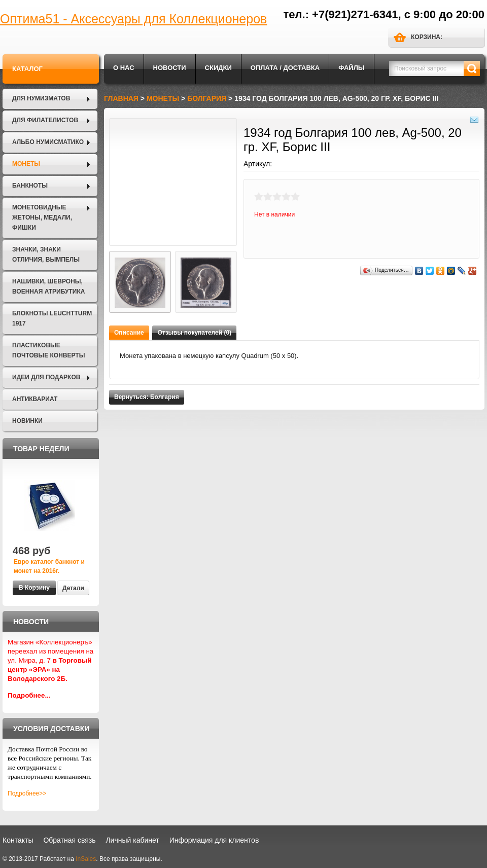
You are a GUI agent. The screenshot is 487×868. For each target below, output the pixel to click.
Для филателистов (45, 120)
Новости (170, 68)
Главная (121, 98)
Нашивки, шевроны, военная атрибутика (48, 286)
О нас (124, 68)
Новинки (27, 421)
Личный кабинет (132, 840)
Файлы (351, 68)
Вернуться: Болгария (147, 397)
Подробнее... (29, 695)
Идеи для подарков (46, 377)
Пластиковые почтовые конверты (48, 350)
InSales (86, 859)
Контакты (18, 840)
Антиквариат (35, 399)
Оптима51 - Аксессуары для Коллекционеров (133, 19)
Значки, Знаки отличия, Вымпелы (46, 255)
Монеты (26, 164)
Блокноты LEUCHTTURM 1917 (52, 318)
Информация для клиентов (214, 840)
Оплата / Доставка (285, 68)
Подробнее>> (27, 793)
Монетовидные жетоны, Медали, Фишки (42, 218)
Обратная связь (69, 840)
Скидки (218, 68)
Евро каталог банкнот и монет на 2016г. (49, 566)
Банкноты (30, 186)
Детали (73, 588)
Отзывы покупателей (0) (194, 333)
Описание (129, 333)
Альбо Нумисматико (48, 142)
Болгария (207, 98)
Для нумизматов (41, 98)
